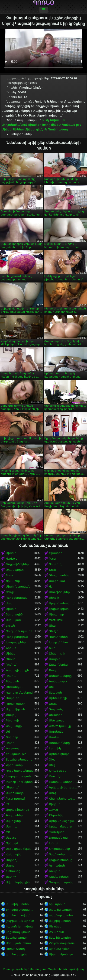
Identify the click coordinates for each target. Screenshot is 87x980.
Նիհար (11, 648)
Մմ (8, 732)
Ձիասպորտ (15, 570)
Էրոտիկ (55, 748)
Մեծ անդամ (15, 687)
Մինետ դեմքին (36, 130)
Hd (51, 587)
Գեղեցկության (17, 598)
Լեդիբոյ (11, 860)
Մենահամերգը (60, 676)
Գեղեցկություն (17, 637)
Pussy (53, 559)
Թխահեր (35, 125)
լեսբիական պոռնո (20, 921)
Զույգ (53, 704)
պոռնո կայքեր (17, 954)
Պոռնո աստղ (58, 130)
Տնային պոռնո (17, 938)
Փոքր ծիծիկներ (17, 564)
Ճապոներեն (58, 665)
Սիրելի (54, 598)
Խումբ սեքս (58, 771)
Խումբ (54, 843)
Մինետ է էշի (58, 698)
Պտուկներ (57, 832)
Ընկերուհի (57, 654)
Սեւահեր (56, 715)
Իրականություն (18, 754)
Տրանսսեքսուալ (61, 854)
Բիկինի (55, 804)
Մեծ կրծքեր (58, 721)
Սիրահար (56, 615)
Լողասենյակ (58, 838)
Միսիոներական (18, 587)
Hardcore (11, 559)
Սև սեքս (55, 927)
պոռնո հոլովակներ (20, 915)
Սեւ (52, 687)
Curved (53, 810)
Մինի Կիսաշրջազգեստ (63, 821)
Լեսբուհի (13, 698)
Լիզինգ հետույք (18, 810)
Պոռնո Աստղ (15, 949)
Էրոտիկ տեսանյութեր (20, 910)
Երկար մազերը (61, 827)
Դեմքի (54, 631)
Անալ (53, 626)
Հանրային (14, 854)
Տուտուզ (55, 564)
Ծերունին (56, 815)
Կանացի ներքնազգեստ (20, 670)
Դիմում (11, 665)
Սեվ (52, 765)
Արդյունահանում (14, 125)
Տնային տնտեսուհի (20, 760)
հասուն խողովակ (19, 927)
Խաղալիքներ (16, 642)
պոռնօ (43, 3)
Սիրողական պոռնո (63, 954)
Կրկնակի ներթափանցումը (63, 787)
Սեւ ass (11, 838)
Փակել (11, 715)
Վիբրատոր (14, 765)
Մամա (54, 737)
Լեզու (10, 866)
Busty (46, 120)
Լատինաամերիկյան (63, 782)
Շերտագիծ (14, 615)
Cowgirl (10, 592)
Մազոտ (55, 659)
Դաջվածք (56, 709)
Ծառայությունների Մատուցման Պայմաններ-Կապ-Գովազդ (43, 969)
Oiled (52, 760)
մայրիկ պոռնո (60, 921)
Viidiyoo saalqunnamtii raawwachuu (63, 943)
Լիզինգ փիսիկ (60, 609)
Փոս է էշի (56, 776)
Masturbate (56, 620)
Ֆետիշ (11, 877)
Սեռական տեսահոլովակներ (20, 943)
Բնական (12, 681)
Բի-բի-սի (12, 721)
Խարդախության (18, 776)
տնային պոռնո (60, 910)
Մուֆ (53, 793)
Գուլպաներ (14, 815)
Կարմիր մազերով (19, 693)
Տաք (52, 648)
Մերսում (12, 787)
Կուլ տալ (12, 748)
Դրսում (11, 676)
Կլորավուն (57, 866)
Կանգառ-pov (71, 125)
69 (7, 804)
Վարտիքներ (58, 637)
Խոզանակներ (60, 849)
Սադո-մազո (15, 793)
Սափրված (57, 581)
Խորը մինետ (52, 125)
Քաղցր (54, 670)
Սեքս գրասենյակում (20, 849)
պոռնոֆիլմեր (59, 949)
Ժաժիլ (10, 603)
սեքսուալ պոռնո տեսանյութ (20, 932)
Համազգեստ (59, 877)
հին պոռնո (57, 904)
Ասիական (58, 120)
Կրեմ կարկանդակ (20, 771)
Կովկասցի (14, 726)
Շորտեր (12, 737)
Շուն (52, 570)
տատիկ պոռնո (17, 904)
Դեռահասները (60, 575)
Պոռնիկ (12, 659)
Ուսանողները (59, 743)
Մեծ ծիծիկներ (59, 592)
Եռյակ (10, 626)
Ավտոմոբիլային (18, 882)
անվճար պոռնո (61, 915)
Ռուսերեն (56, 732)
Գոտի (10, 743)
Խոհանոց (13, 871)
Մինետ (7, 130)
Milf (8, 832)
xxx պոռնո (56, 932)
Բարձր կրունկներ (19, 782)
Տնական (55, 693)
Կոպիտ (55, 871)
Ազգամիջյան (15, 709)
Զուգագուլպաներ (19, 631)
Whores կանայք (60, 726)
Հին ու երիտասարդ (63, 799)
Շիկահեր (13, 581)
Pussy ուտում (15, 799)
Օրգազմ (12, 843)
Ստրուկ (12, 827)
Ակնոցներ (13, 821)
